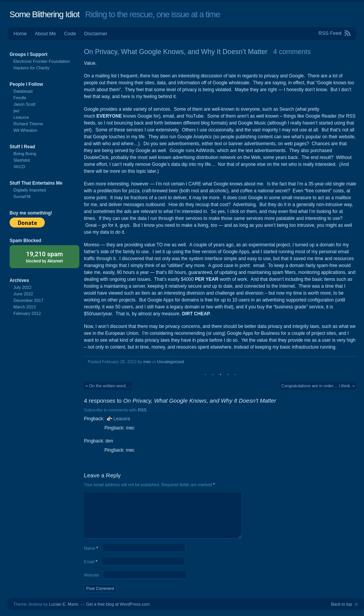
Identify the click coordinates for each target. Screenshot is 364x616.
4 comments (292, 52)
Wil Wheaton (25, 130)
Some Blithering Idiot (44, 14)
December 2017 (28, 300)
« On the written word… (108, 386)
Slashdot (22, 160)
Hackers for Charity (31, 68)
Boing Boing (25, 154)
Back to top (342, 604)
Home (20, 34)
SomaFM (22, 197)
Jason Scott (24, 104)
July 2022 (22, 287)
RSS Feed (330, 33)
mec (147, 362)
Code (70, 34)
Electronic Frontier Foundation (42, 61)
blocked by (44, 257)
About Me (46, 34)
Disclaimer (96, 34)
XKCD (19, 167)
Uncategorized (170, 362)
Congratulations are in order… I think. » (318, 386)
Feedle (20, 98)
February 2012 (27, 313)
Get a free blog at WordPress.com (118, 604)
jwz (16, 111)
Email (91, 562)
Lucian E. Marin (64, 604)
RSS (142, 410)
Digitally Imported (30, 190)
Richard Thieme (28, 124)
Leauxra (122, 419)
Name (91, 548)
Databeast (23, 91)
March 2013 (25, 307)
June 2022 (23, 294)
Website (92, 575)
